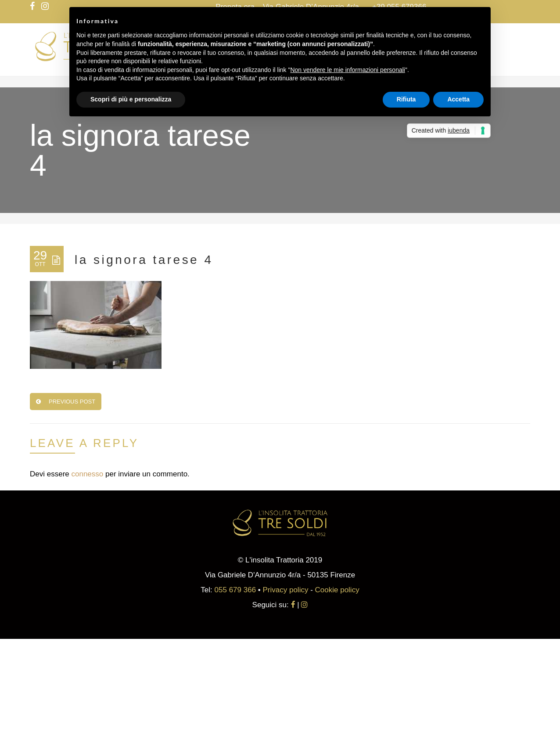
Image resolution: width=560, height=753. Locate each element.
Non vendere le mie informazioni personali (347, 70)
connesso (87, 474)
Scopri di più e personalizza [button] (131, 99)
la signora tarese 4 (144, 260)
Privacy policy (286, 590)
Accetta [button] (458, 99)
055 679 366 (235, 590)
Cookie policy (337, 590)
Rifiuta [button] (406, 99)
